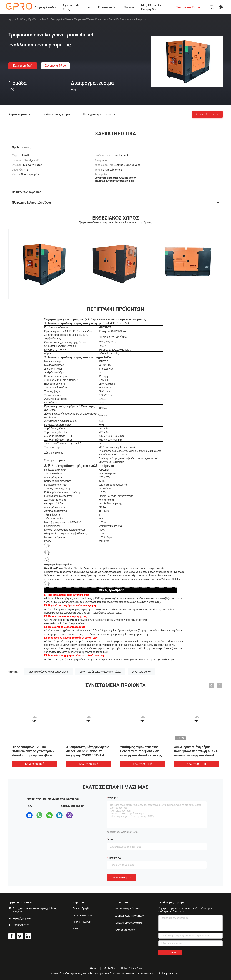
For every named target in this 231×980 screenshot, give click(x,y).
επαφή (76, 929)
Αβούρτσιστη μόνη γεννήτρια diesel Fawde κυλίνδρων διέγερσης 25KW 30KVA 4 (88, 751)
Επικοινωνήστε (121, 877)
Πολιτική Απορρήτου (131, 968)
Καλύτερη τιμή (23, 66)
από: (111, 839)
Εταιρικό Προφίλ (81, 908)
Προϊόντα (34, 19)
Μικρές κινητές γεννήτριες (129, 923)
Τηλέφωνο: (114, 858)
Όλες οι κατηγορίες (125, 930)
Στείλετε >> (170, 952)
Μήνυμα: (113, 798)
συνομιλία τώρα (55, 66)
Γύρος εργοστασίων (82, 915)
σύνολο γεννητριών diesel (57, 19)
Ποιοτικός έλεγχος (82, 922)
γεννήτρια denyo (141, 672)
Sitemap (93, 968)
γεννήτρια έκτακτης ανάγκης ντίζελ (100, 672)
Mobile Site (109, 968)
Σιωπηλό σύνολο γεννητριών (130, 916)
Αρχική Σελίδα (17, 19)
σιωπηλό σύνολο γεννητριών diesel (48, 672)
